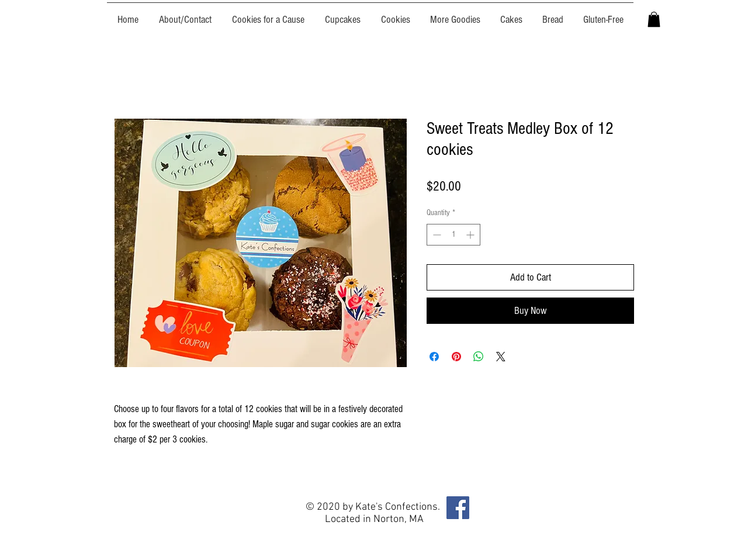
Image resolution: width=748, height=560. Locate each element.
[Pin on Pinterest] (456, 357)
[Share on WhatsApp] (479, 357)
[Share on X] (501, 357)
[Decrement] (436, 235)
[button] (654, 19)
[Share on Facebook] (434, 357)
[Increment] (471, 235)
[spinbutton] (453, 235)
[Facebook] (458, 508)
